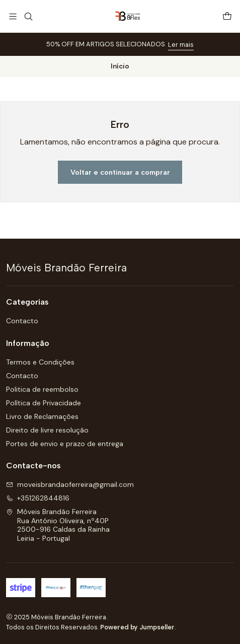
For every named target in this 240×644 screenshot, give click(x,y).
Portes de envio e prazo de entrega (65, 444)
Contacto (22, 321)
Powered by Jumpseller (137, 627)
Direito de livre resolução (47, 430)
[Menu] (13, 16)
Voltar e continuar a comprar (120, 172)
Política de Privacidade (44, 403)
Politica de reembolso (42, 389)
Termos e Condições (40, 362)
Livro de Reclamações (42, 416)
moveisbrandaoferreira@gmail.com (70, 484)
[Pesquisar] (28, 16)
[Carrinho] (227, 16)
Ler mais (181, 45)
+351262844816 (38, 498)
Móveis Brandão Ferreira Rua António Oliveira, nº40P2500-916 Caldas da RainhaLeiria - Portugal (58, 525)
